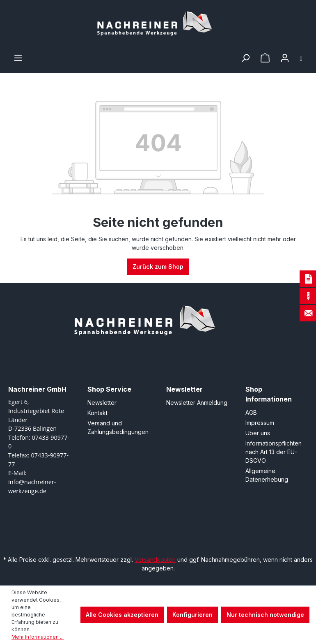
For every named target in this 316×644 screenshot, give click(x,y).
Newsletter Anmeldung (197, 403)
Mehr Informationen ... (38, 637)
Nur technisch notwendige (265, 615)
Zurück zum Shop (158, 267)
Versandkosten (155, 560)
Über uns (258, 433)
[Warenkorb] (301, 58)
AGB (251, 412)
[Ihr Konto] (285, 58)
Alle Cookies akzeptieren (122, 615)
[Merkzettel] (265, 58)
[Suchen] (245, 58)
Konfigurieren (192, 615)
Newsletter (102, 403)
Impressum (260, 423)
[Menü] (18, 58)
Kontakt (97, 413)
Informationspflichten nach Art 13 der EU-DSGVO (274, 452)
